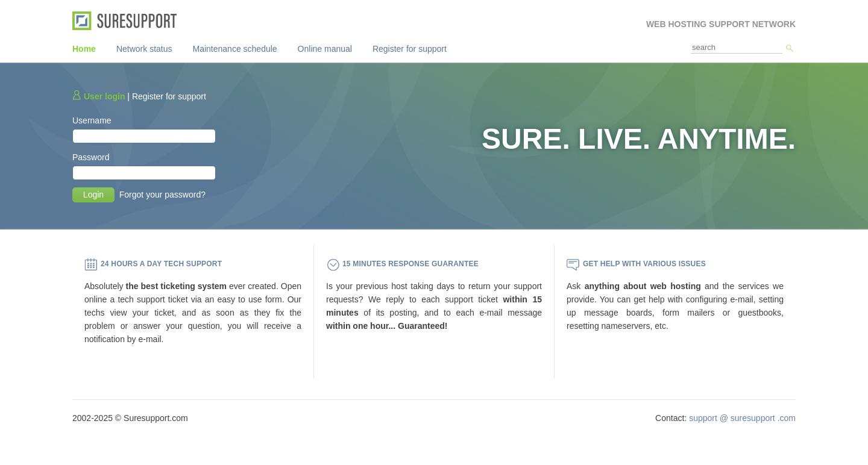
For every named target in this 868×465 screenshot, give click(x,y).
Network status (144, 49)
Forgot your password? (162, 195)
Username (92, 120)
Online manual (325, 49)
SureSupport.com (129, 21)
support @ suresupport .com (742, 418)
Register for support (410, 49)
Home (84, 49)
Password (91, 157)
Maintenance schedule (235, 49)
